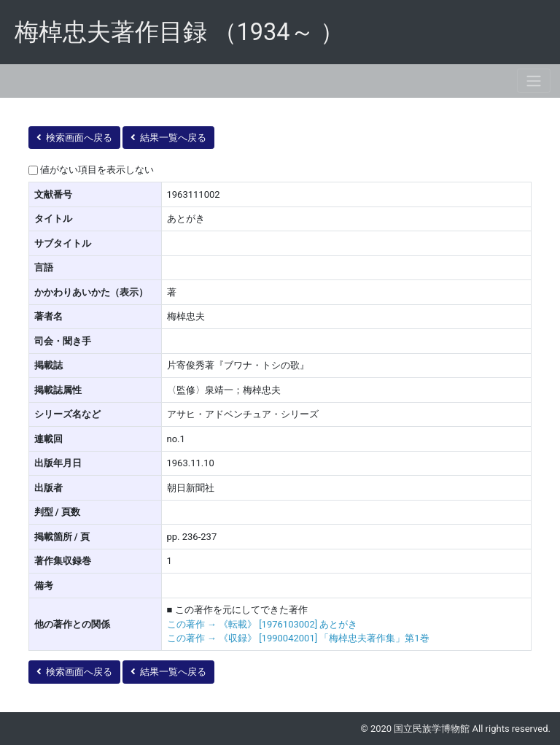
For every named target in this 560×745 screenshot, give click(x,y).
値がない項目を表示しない (97, 170)
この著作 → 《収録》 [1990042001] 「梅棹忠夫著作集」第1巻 (298, 638)
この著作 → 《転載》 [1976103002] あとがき (262, 624)
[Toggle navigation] (534, 81)
